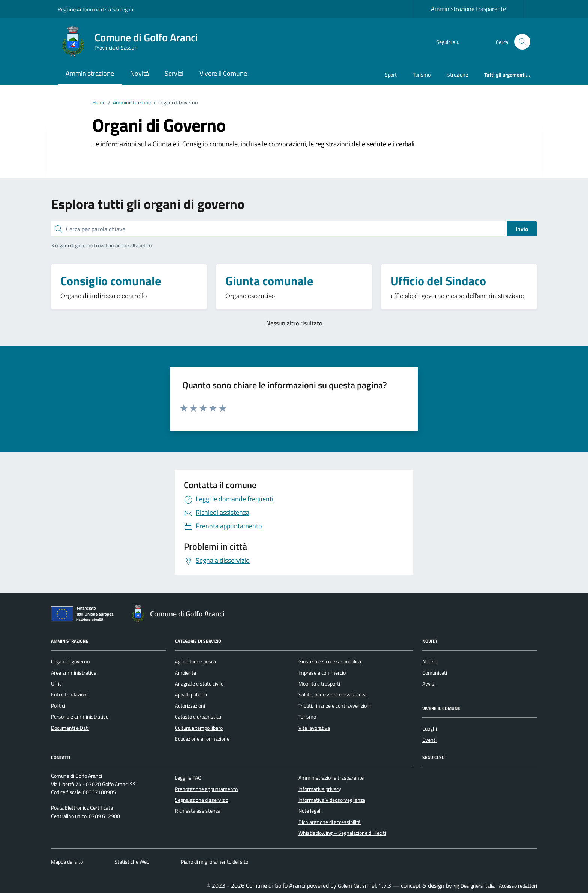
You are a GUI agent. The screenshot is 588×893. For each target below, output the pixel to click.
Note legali (310, 811)
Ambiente (185, 673)
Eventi (429, 740)
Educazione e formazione (202, 739)
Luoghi (430, 729)
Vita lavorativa (314, 728)
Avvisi (429, 684)
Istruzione (457, 74)
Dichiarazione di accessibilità (330, 822)
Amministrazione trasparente (468, 9)
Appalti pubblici (191, 695)
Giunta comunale (269, 281)
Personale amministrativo (80, 717)
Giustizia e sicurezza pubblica (330, 661)
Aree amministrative (74, 673)
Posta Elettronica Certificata (82, 808)
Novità (139, 73)
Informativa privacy (320, 789)
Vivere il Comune (223, 73)
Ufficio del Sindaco (438, 281)
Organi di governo (70, 661)
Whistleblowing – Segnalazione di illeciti (342, 833)
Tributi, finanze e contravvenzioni (335, 706)
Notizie (430, 661)
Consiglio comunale (111, 281)
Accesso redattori (518, 886)
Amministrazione (90, 73)
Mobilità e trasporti (319, 684)
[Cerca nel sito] (522, 42)
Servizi (174, 73)
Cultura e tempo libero (199, 728)
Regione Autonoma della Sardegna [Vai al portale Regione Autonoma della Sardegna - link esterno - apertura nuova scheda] (95, 9)
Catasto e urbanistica (198, 717)
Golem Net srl (353, 886)
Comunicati (435, 673)
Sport (391, 74)
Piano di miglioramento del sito (214, 862)
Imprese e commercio (322, 673)
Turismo (422, 74)
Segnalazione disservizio (202, 800)
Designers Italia (474, 886)
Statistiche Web (132, 862)
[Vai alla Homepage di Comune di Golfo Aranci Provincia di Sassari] (132, 42)
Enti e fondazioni (69, 695)
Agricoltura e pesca (195, 661)
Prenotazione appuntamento (206, 789)
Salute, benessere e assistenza (333, 695)
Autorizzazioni (190, 706)
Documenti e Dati (70, 728)
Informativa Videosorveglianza (332, 800)
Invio (522, 229)
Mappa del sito (67, 862)
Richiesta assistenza (198, 811)
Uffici (57, 684)
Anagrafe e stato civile (199, 684)
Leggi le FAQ (188, 778)
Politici (58, 706)
